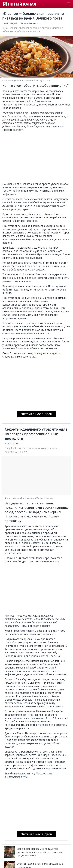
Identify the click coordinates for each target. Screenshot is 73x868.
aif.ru (30, 101)
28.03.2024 (8, 23)
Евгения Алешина (29, 23)
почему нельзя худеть (47, 353)
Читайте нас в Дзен (36, 414)
